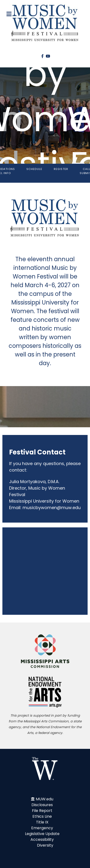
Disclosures (42, 805)
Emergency (42, 828)
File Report (42, 811)
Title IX (42, 822)
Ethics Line (42, 816)
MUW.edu (45, 799)
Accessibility (42, 839)
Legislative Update (42, 834)
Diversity (45, 845)
